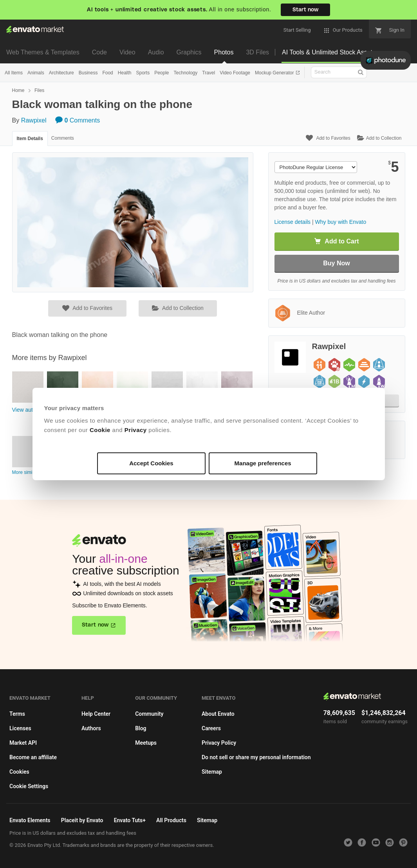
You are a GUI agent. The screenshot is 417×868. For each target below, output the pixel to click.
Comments (78, 120)
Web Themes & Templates (43, 52)
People (162, 73)
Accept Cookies (151, 463)
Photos (224, 52)
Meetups (146, 743)
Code (99, 52)
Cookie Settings (29, 786)
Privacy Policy (219, 743)
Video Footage (235, 73)
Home (18, 90)
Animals (36, 73)
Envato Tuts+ (130, 820)
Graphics (189, 52)
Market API (23, 743)
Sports (143, 73)
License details (293, 222)
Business (88, 73)
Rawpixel (34, 120)
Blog (141, 728)
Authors (91, 728)
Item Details (30, 139)
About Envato (218, 714)
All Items (14, 73)
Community (149, 714)
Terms (17, 714)
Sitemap (212, 772)
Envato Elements (30, 820)
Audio (156, 52)
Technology (186, 73)
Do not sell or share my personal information (256, 757)
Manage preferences (263, 463)
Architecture (61, 73)
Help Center (96, 714)
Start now (305, 10)
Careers (211, 728)
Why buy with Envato (341, 222)
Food (107, 73)
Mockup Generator (275, 73)
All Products (171, 820)
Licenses (20, 728)
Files (39, 90)
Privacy (136, 430)
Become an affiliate (33, 757)
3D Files (257, 52)
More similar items (31, 472)
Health (125, 73)
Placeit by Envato (82, 820)
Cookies (19, 772)
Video (127, 52)
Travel (208, 73)
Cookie (100, 430)
